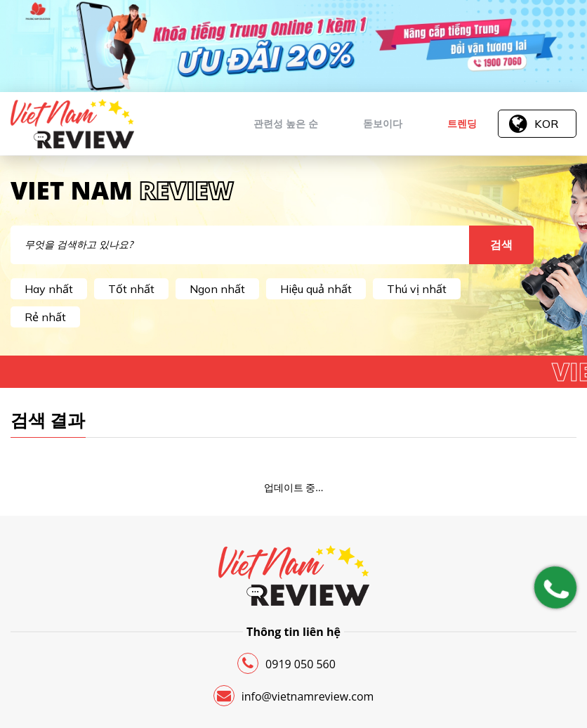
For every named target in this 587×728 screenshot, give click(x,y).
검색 (501, 245)
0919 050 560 (286, 663)
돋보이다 (383, 124)
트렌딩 (462, 124)
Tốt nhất (131, 289)
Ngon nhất (217, 289)
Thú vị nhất (417, 289)
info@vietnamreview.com (294, 696)
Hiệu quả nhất (316, 289)
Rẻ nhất (45, 317)
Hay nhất (49, 289)
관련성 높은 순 (286, 124)
